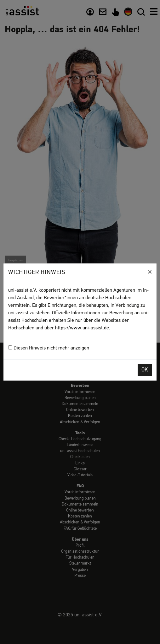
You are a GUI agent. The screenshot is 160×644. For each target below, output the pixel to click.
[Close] (150, 272)
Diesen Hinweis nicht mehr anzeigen (49, 348)
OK (145, 370)
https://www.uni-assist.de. (83, 328)
